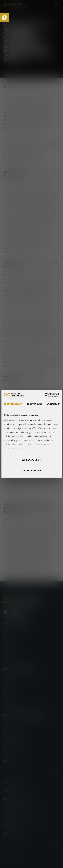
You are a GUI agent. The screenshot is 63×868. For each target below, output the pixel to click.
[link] (4, 18)
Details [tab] (35, 404)
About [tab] (53, 404)
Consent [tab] (13, 404)
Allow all (32, 460)
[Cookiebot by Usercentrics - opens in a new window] (45, 395)
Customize (32, 470)
